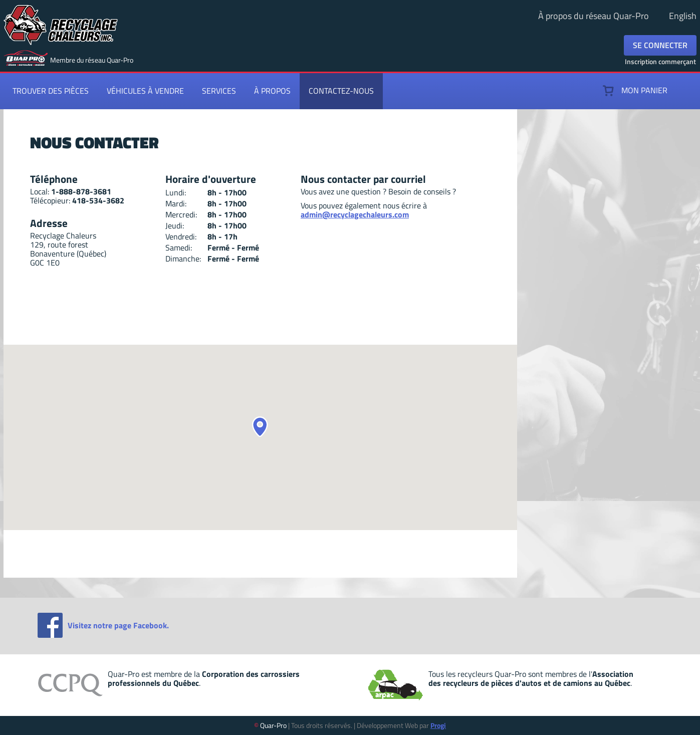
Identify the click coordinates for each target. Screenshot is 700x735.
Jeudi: (175, 225)
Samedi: (179, 248)
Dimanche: (183, 259)
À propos (272, 91)
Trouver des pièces (51, 91)
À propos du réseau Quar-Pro (594, 16)
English (683, 16)
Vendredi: (181, 236)
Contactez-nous (341, 91)
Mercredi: (181, 214)
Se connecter (660, 45)
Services (219, 91)
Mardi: (176, 203)
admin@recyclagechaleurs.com (355, 214)
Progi (438, 725)
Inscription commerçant (660, 61)
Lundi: (176, 192)
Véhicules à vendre (145, 91)
